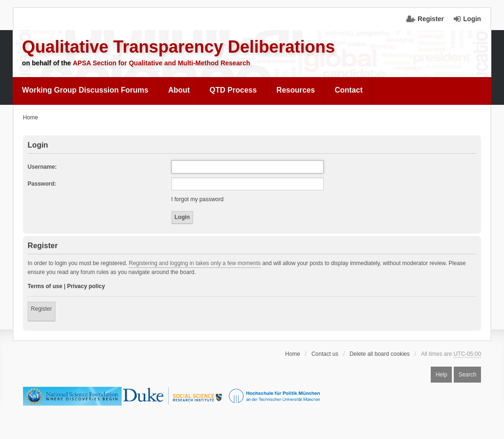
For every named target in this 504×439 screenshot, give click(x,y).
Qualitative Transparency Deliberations (178, 47)
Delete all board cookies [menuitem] (380, 354)
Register (42, 309)
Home (293, 354)
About (179, 90)
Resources (296, 90)
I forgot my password (198, 199)
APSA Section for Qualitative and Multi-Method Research (162, 63)
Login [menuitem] (472, 19)
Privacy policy (86, 286)
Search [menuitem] (467, 375)
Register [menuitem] (431, 19)
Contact (349, 90)
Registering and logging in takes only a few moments (195, 263)
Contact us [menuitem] (325, 354)
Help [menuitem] (441, 375)
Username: (42, 167)
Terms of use (45, 286)
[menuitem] (85, 90)
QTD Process (233, 90)
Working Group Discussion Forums (85, 90)
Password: (42, 184)
